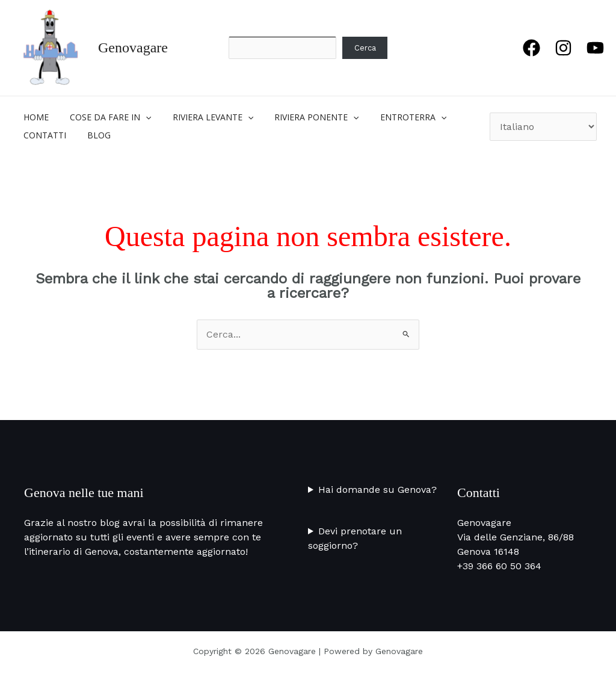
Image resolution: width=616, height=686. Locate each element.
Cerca (365, 48)
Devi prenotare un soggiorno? (355, 538)
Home (34, 117)
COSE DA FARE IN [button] (104, 117)
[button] (140, 117)
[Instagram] (563, 48)
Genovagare (133, 48)
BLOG (93, 135)
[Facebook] (531, 48)
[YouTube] (595, 48)
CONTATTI (43, 135)
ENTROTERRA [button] (394, 117)
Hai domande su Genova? (377, 490)
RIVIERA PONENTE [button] (302, 117)
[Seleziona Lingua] (543, 127)
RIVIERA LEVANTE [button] (202, 117)
